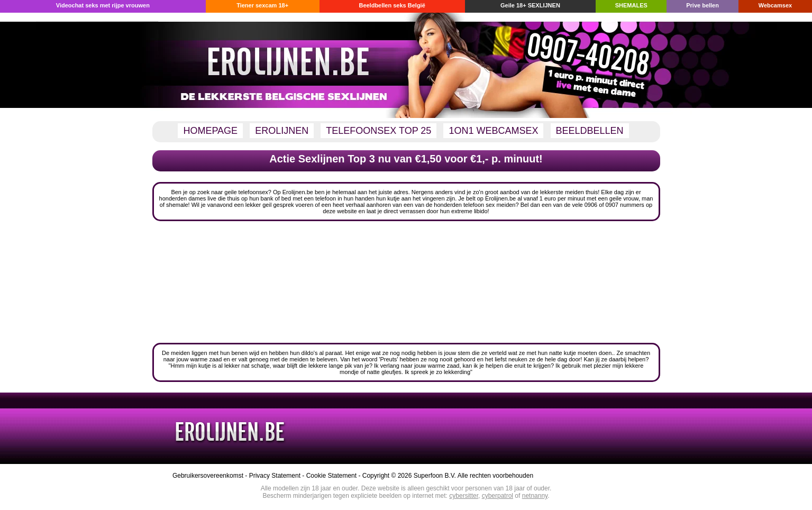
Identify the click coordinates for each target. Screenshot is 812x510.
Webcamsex (775, 5)
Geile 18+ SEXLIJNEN (530, 5)
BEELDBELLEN (590, 131)
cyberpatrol (498, 496)
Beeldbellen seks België (392, 5)
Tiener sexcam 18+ (262, 5)
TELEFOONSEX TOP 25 (378, 131)
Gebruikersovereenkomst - (211, 476)
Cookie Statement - (334, 476)
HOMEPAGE (210, 131)
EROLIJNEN (282, 131)
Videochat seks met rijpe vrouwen (103, 5)
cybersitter (464, 496)
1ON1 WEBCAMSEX (493, 131)
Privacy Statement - (278, 476)
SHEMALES (631, 5)
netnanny (535, 496)
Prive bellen (702, 5)
